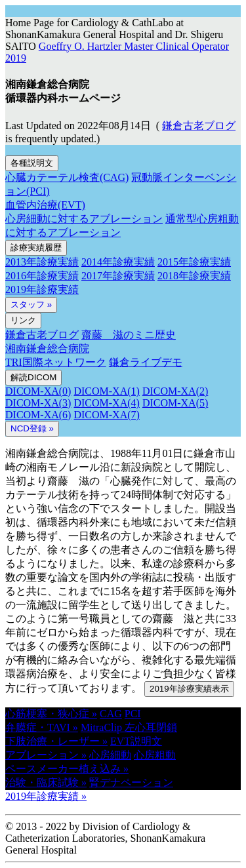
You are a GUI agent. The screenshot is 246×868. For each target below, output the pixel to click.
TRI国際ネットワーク (56, 362)
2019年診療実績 (42, 289)
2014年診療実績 (118, 262)
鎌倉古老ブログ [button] (199, 126)
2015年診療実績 (194, 262)
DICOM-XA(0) (38, 391)
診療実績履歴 (36, 247)
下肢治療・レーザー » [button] (56, 741)
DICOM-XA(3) (38, 403)
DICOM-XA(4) (106, 403)
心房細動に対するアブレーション (84, 219)
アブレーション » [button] (46, 755)
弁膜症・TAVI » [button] (42, 727)
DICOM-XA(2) (175, 391)
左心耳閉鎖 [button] (151, 727)
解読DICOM (33, 377)
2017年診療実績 (118, 276)
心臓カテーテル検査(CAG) (67, 177)
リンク (23, 320)
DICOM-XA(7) (106, 415)
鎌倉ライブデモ (146, 362)
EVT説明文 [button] (136, 741)
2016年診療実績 (42, 276)
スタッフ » (31, 305)
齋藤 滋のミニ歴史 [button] (129, 335)
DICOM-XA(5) (175, 403)
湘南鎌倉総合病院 (47, 348)
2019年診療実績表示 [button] (189, 689)
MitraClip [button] (103, 727)
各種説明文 (32, 163)
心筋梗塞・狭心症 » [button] (51, 714)
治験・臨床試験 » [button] (46, 782)
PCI (133, 714)
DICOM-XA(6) (38, 415)
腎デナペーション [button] (131, 782)
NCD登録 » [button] (32, 428)
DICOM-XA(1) (106, 391)
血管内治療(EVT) (45, 205)
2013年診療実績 (42, 262)
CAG (111, 714)
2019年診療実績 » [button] (46, 796)
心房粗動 (155, 755)
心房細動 (110, 755)
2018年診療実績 (194, 276)
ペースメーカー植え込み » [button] (67, 769)
